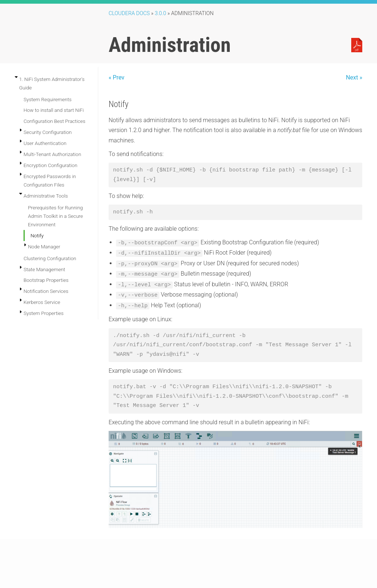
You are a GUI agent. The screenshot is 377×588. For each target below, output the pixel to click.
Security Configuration (48, 132)
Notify (37, 235)
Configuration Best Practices (54, 121)
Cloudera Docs (129, 13)
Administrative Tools (46, 196)
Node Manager (44, 247)
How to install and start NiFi (54, 110)
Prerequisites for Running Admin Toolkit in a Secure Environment (55, 216)
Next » (354, 77)
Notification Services (46, 291)
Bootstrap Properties (46, 280)
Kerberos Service (42, 302)
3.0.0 (160, 13)
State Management (44, 269)
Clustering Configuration (50, 258)
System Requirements (47, 99)
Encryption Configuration (50, 165)
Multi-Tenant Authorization (52, 154)
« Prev (117, 77)
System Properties (44, 313)
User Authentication (45, 143)
